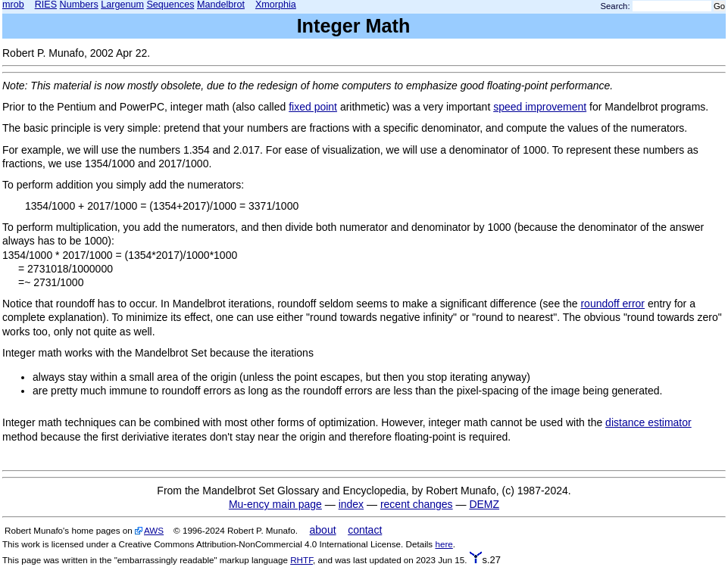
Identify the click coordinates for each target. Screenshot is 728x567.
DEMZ (484, 504)
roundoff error (612, 304)
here (444, 544)
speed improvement (540, 107)
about (323, 530)
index (351, 504)
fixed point (313, 107)
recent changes (417, 504)
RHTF (302, 560)
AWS (154, 530)
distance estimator (648, 422)
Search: (616, 6)
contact (365, 530)
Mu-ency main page (275, 504)
